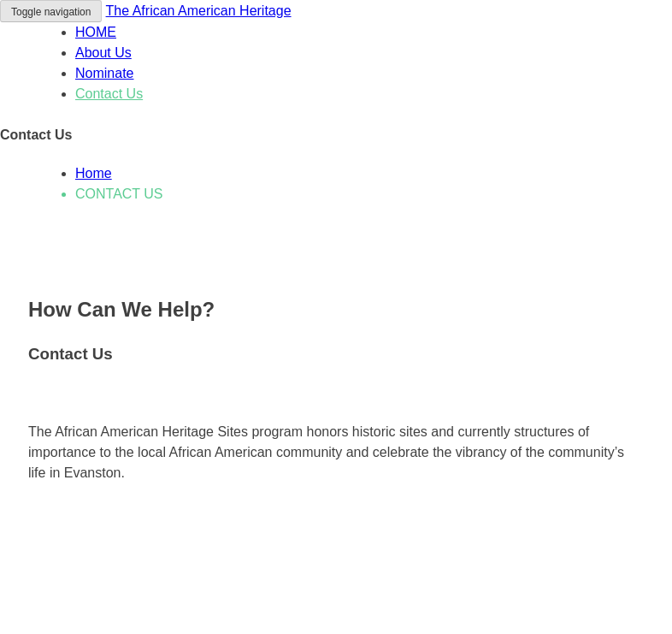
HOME (96, 32)
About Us (103, 53)
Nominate (104, 73)
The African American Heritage (199, 11)
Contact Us (109, 94)
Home (94, 173)
